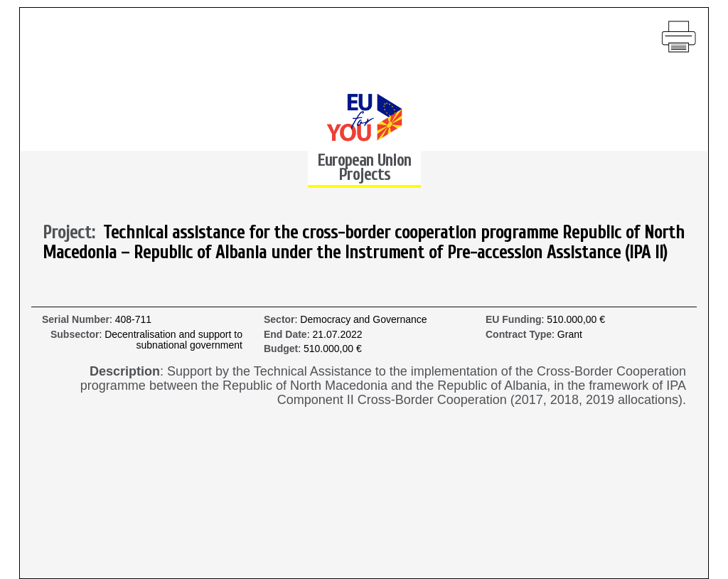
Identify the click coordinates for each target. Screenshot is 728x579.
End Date (285, 335)
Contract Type (519, 335)
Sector (279, 320)
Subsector (75, 335)
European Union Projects (364, 168)
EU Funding (514, 320)
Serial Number (76, 320)
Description (125, 372)
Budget (281, 349)
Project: (73, 233)
